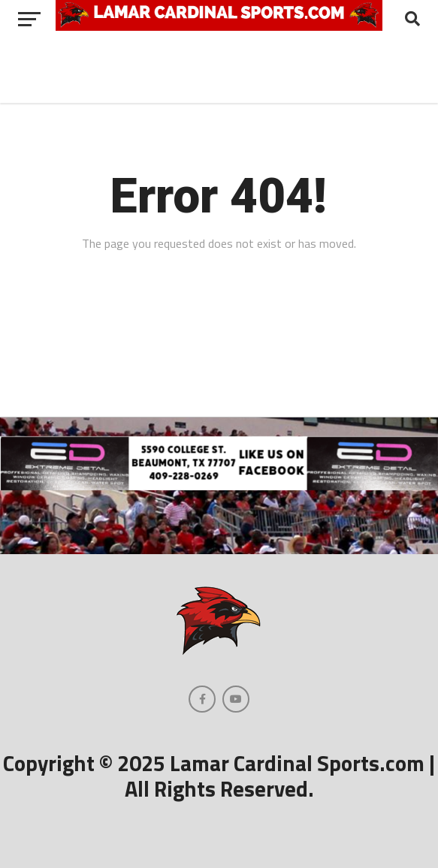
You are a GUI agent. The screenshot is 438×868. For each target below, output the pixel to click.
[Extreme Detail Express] (219, 486)
